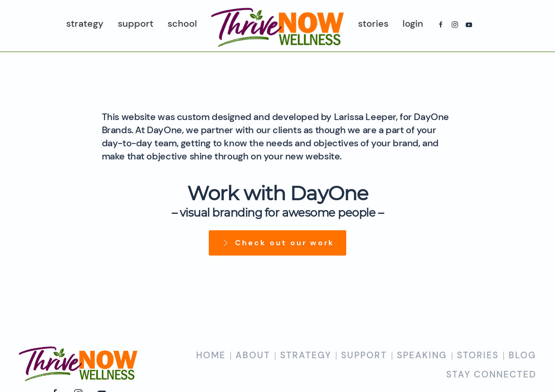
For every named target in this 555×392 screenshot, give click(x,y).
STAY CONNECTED (491, 374)
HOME (211, 355)
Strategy (85, 23)
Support (136, 23)
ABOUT (253, 355)
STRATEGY (306, 355)
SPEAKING (422, 355)
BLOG (522, 355)
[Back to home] (277, 26)
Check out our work (278, 243)
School (182, 23)
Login (413, 23)
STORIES (478, 355)
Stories (373, 23)
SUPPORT (364, 355)
